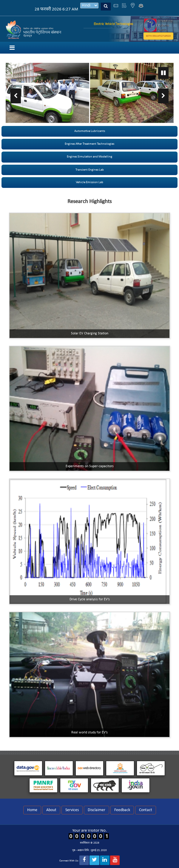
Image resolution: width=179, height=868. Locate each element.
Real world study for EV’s (89, 733)
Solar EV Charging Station (90, 334)
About (51, 810)
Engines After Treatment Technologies (89, 144)
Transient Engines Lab (90, 170)
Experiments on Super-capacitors (90, 466)
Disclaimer (97, 810)
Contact (146, 810)
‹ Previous (16, 96)
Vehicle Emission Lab (89, 182)
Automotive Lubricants (90, 131)
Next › (163, 96)
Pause (163, 73)
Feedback (122, 810)
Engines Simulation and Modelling (89, 157)
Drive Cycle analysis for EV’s (90, 599)
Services (72, 810)
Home (32, 810)
